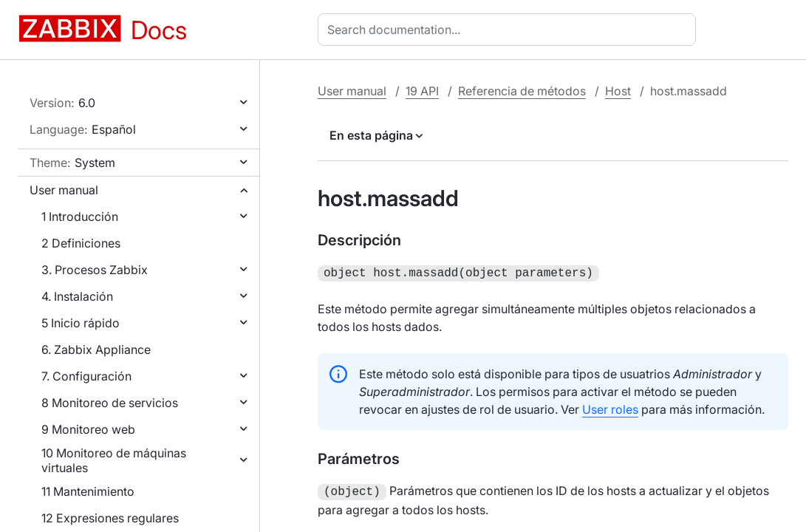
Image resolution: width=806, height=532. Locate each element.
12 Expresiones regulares (110, 518)
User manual (64, 190)
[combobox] (510, 30)
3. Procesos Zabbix (95, 270)
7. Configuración (86, 376)
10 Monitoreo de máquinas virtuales (114, 460)
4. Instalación (77, 296)
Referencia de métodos (522, 91)
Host (618, 91)
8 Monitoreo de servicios (110, 403)
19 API (422, 91)
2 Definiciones (81, 243)
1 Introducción (80, 216)
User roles (610, 408)
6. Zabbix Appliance (96, 349)
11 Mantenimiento (88, 491)
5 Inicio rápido (81, 323)
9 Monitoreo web (88, 429)
